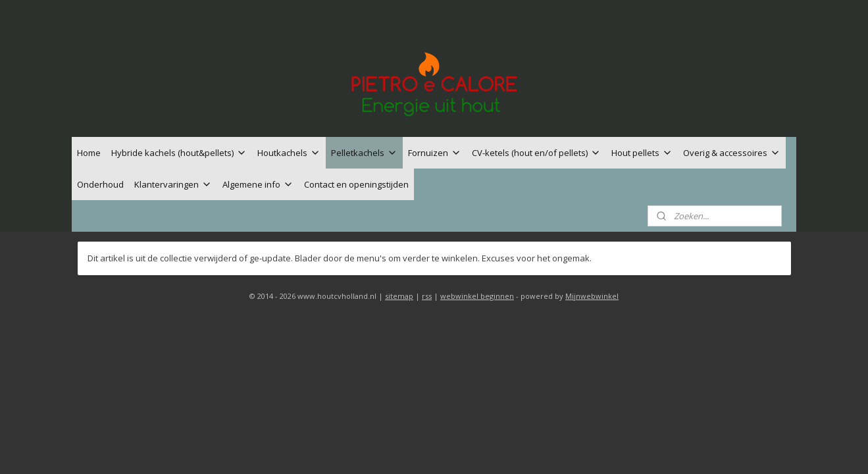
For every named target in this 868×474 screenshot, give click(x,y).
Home (89, 153)
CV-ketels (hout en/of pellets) (536, 153)
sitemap (399, 296)
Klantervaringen (173, 184)
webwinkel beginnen (477, 296)
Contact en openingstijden (356, 184)
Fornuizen (435, 153)
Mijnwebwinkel (592, 296)
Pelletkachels (364, 153)
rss (427, 296)
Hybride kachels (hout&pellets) (179, 153)
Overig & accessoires (732, 153)
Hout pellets (642, 153)
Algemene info (258, 184)
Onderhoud (100, 184)
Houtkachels (289, 153)
